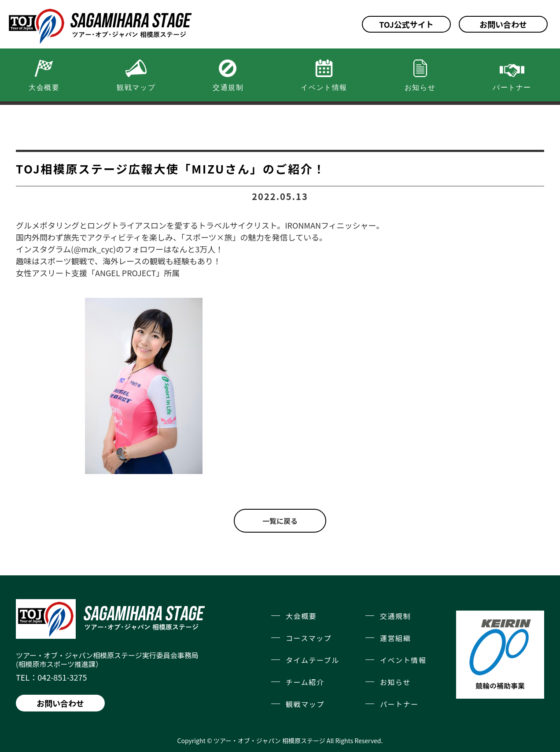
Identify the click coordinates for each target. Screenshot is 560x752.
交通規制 (395, 616)
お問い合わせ (503, 24)
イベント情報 (403, 660)
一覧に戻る (280, 521)
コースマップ (309, 638)
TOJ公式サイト (406, 24)
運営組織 (395, 638)
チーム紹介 (305, 682)
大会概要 (301, 616)
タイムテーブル (313, 660)
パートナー (399, 704)
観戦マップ (305, 704)
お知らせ (395, 682)
